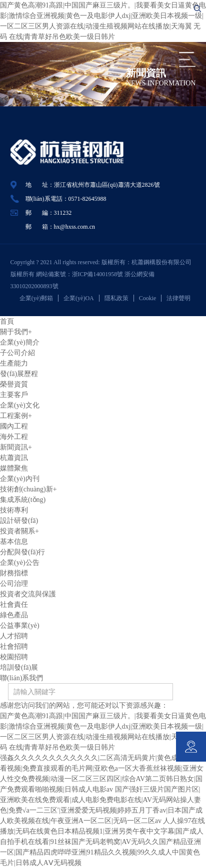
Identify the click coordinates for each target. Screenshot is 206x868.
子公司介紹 (17, 353)
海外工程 (14, 437)
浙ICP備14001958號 (98, 274)
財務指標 (14, 573)
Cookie (148, 298)
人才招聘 (14, 636)
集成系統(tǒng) (23, 500)
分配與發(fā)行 (22, 552)
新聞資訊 (16, 447)
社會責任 (14, 605)
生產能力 (14, 363)
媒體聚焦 (14, 468)
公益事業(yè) (20, 626)
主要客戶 (14, 395)
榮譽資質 (14, 384)
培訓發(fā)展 (19, 667)
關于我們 (16, 332)
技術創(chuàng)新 (28, 489)
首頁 (7, 321)
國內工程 (14, 426)
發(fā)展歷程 (19, 374)
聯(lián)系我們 (21, 678)
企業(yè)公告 (20, 563)
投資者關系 (19, 531)
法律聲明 (178, 298)
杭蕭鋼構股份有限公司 (164, 262)
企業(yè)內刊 (20, 479)
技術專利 (14, 510)
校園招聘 (14, 657)
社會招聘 (14, 647)
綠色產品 (14, 615)
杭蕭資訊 (14, 458)
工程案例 (16, 416)
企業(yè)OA (79, 298)
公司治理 (14, 584)
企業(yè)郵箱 (36, 298)
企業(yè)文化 (20, 405)
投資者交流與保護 (28, 594)
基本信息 (14, 542)
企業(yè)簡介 (20, 342)
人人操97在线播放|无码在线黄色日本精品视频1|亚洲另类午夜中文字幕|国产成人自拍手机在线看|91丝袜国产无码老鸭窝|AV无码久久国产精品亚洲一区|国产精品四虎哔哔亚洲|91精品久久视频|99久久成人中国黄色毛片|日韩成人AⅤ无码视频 (102, 842)
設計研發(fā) (19, 521)
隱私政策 (116, 298)
